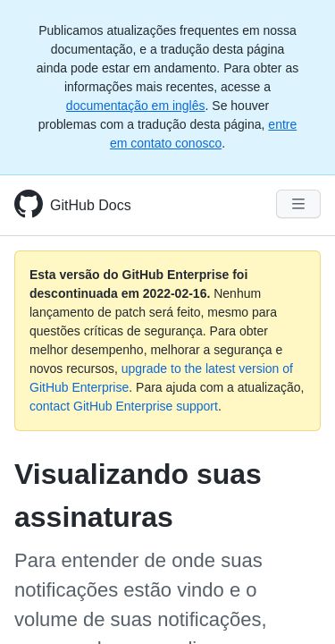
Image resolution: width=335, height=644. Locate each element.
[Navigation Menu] (298, 204)
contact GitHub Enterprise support (124, 406)
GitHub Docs (91, 205)
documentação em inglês (136, 106)
